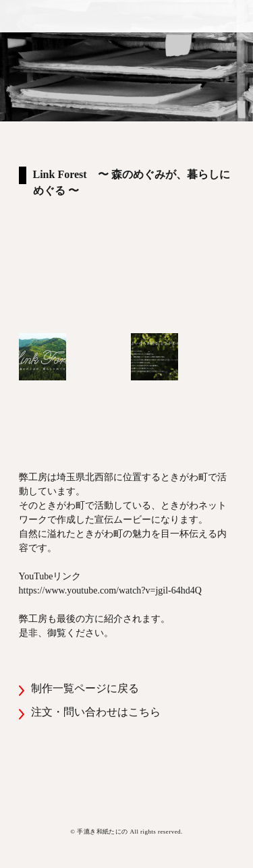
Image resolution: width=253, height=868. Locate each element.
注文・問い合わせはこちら (96, 712)
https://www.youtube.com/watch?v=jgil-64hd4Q (110, 590)
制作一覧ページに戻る (85, 688)
